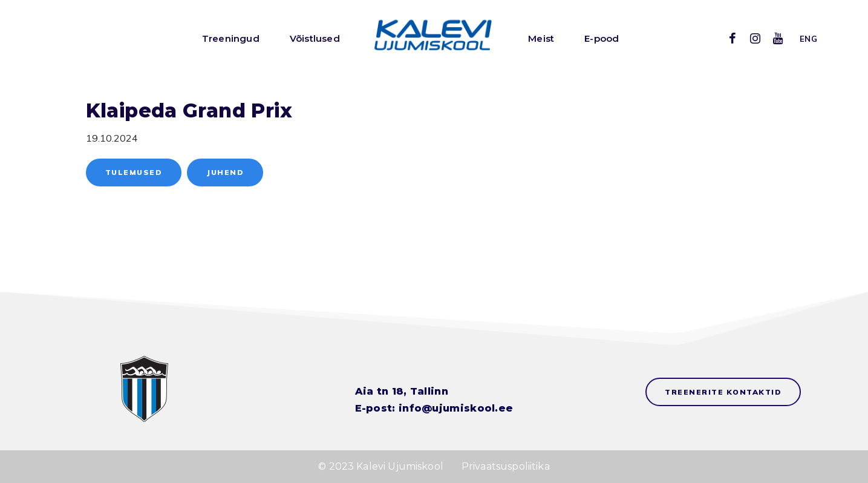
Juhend (225, 172)
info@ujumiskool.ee (456, 408)
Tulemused (134, 172)
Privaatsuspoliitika (506, 466)
